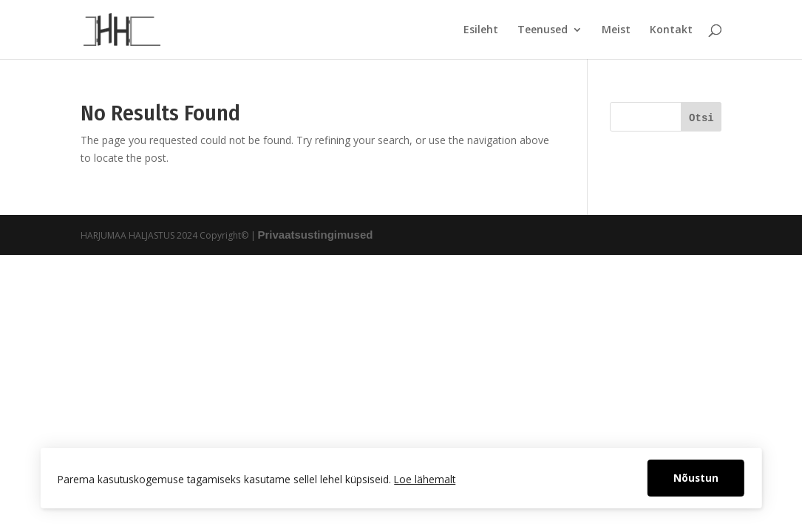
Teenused (543, 30)
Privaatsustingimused (316, 235)
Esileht (481, 30)
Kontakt (671, 30)
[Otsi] (701, 117)
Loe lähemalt (425, 479)
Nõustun (696, 478)
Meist (616, 30)
